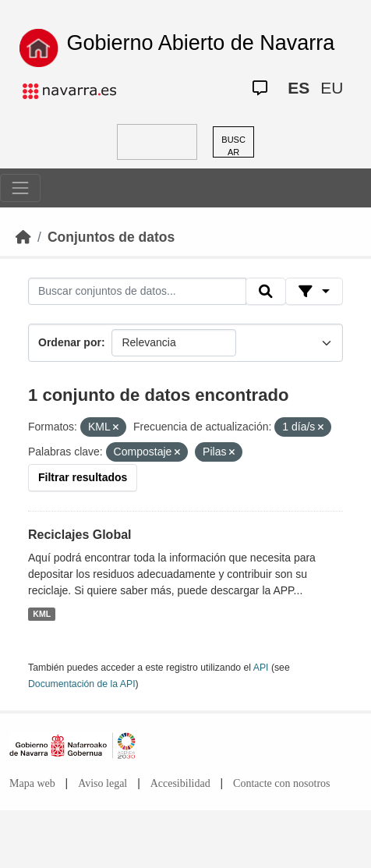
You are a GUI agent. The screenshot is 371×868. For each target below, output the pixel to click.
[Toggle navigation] (20, 188)
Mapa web (32, 783)
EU (332, 88)
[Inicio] (23, 237)
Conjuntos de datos (111, 237)
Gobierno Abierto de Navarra (201, 43)
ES (299, 88)
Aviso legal (102, 783)
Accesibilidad (180, 783)
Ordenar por (70, 342)
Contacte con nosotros (281, 783)
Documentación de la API (82, 684)
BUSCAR (233, 146)
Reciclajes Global (80, 535)
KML (42, 614)
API (261, 668)
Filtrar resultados (83, 477)
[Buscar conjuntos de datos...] (137, 292)
